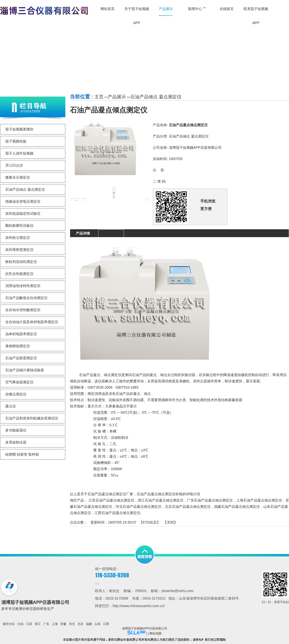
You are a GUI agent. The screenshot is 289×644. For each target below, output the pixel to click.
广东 (46, 624)
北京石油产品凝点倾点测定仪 (188, 507)
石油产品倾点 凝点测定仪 (156, 97)
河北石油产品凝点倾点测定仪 (138, 507)
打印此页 (150, 522)
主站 (21, 624)
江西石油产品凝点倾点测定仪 (117, 513)
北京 (80, 624)
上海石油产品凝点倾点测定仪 (259, 500)
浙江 (38, 624)
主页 (99, 97)
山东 (98, 624)
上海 (55, 624)
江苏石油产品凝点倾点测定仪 (111, 500)
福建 (89, 624)
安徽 (63, 624)
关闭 (170, 522)
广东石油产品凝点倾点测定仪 (210, 500)
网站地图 (156, 633)
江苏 (29, 624)
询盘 (111, 233)
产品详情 (83, 233)
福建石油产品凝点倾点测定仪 (237, 507)
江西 (106, 624)
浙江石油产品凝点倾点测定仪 (161, 500)
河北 (72, 624)
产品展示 (117, 97)
